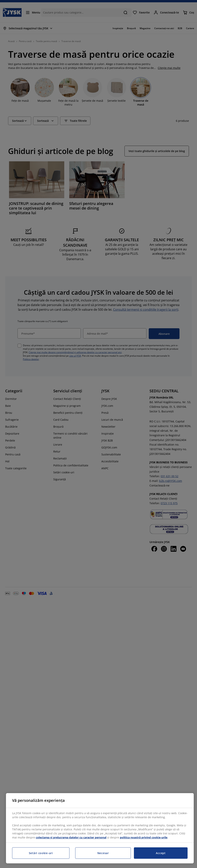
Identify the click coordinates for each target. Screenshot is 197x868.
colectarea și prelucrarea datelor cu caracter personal (71, 837)
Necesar (103, 853)
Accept (161, 853)
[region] (100, 828)
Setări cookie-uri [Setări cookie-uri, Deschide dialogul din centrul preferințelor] (41, 853)
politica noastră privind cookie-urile (144, 837)
